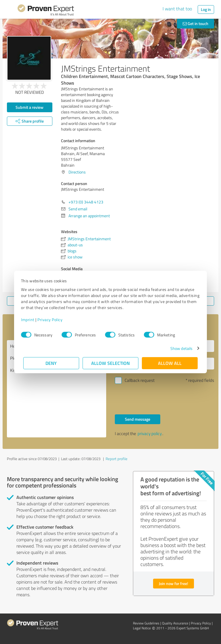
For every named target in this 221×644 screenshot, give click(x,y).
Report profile (117, 459)
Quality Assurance (175, 623)
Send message (138, 419)
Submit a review (29, 107)
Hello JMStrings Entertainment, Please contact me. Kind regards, (57, 389)
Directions (77, 172)
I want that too (177, 9)
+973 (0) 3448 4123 (86, 202)
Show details (179, 348)
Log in (206, 9)
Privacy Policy (52, 320)
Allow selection (110, 363)
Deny (51, 363)
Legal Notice (142, 628)
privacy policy (150, 434)
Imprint (30, 320)
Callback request (140, 380)
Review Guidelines (146, 623)
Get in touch (196, 23)
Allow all (170, 363)
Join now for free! (174, 583)
